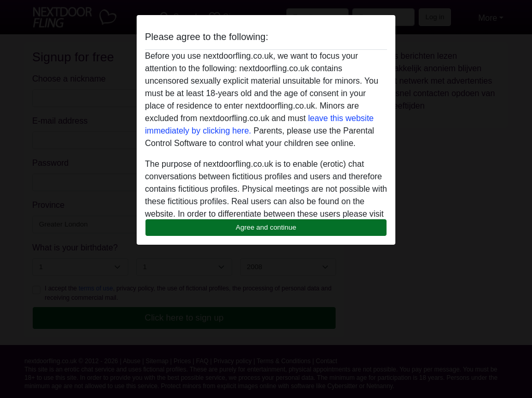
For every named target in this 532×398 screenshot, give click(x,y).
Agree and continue (266, 227)
